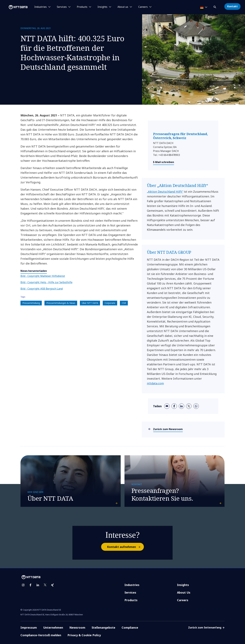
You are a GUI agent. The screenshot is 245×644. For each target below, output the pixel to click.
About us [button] (123, 7)
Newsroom (77, 622)
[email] (167, 406)
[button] (215, 6)
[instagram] (23, 580)
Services (130, 587)
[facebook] (174, 406)
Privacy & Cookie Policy (84, 630)
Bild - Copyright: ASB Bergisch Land (42, 289)
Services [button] (62, 7)
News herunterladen (34, 271)
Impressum (29, 622)
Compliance (130, 622)
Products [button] (82, 7)
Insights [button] (102, 7)
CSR (124, 303)
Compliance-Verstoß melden (41, 630)
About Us (184, 587)
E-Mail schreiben (164, 162)
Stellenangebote (103, 622)
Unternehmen (53, 622)
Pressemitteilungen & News (61, 303)
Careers (183, 595)
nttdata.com (155, 383)
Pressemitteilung (31, 303)
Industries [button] (40, 7)
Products (131, 595)
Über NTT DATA (90, 303)
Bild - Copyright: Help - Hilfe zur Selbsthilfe (46, 282)
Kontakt (232, 6)
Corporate (110, 303)
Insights (183, 580)
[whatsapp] (196, 406)
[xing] (52, 580)
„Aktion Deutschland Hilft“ (165, 192)
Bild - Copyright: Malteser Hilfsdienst (43, 276)
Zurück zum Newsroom (168, 429)
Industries (132, 580)
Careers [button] (143, 7)
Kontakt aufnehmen (125, 542)
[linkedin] (181, 406)
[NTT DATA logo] (14, 7)
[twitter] (189, 406)
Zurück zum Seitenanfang (206, 622)
